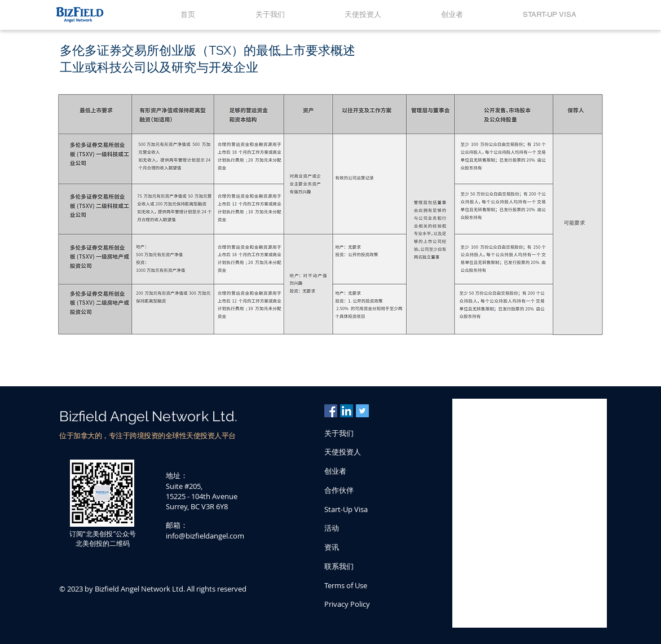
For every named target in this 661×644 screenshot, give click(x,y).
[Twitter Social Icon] (362, 411)
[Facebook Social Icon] (331, 411)
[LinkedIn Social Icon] (347, 411)
